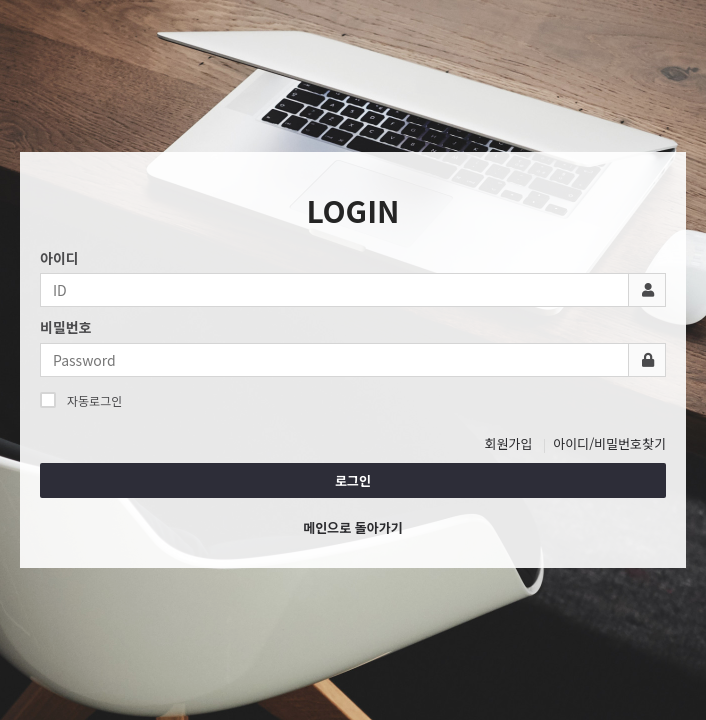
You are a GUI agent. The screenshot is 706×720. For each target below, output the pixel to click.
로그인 (353, 480)
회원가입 (509, 443)
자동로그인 (81, 400)
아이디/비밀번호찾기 (609, 443)
